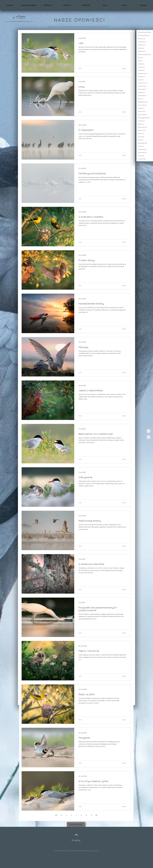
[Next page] (91, 815)
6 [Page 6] (86, 815)
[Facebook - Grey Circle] (149, 431)
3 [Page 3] (71, 815)
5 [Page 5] (81, 815)
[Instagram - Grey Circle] (149, 437)
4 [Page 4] (76, 815)
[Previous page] (61, 815)
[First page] (56, 815)
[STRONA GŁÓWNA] (76, 824)
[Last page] (96, 815)
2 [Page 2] (66, 815)
